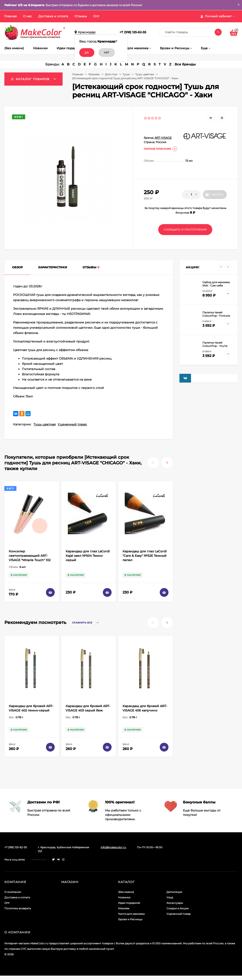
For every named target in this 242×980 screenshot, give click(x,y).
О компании (13, 892)
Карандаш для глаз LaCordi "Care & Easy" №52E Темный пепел (145, 556)
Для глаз (111, 74)
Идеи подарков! (129, 903)
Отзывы (81, 16)
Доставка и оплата (53, 16)
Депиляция (174, 892)
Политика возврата (18, 908)
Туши (126, 74)
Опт (96, 16)
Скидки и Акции (178, 908)
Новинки (124, 897)
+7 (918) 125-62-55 (133, 32)
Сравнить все (86, 623)
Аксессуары (175, 903)
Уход (170, 897)
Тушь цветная (145, 74)
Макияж (94, 74)
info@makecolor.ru (113, 847)
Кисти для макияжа (131, 914)
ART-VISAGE (163, 138)
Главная (10, 16)
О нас (27, 16)
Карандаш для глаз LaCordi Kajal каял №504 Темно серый (88, 556)
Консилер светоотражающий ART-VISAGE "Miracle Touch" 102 (30, 556)
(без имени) (126, 892)
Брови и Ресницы (130, 919)
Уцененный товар (72, 424)
